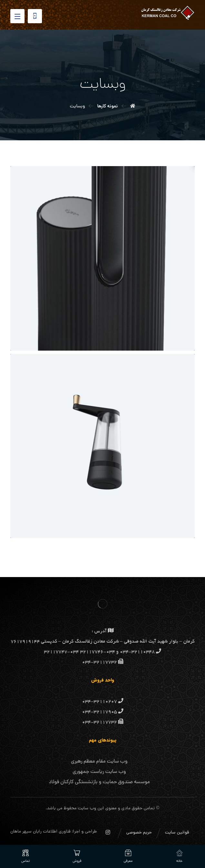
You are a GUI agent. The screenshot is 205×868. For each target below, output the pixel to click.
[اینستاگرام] (108, 832)
